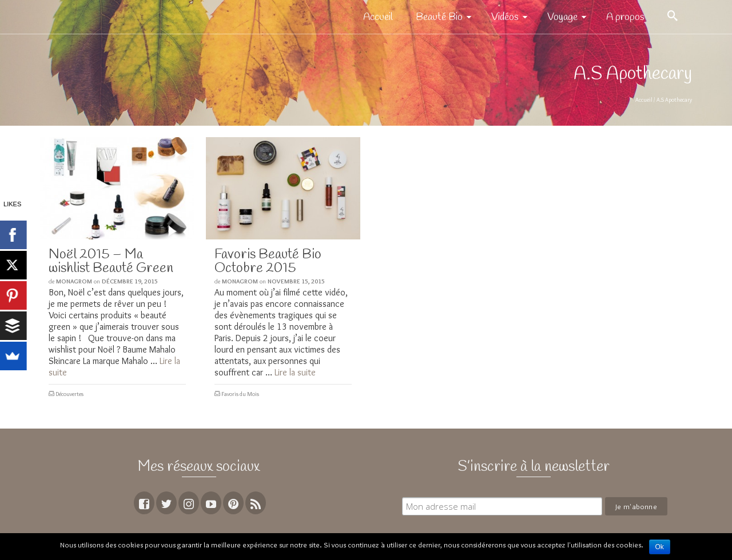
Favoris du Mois (240, 394)
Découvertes (69, 394)
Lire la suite (295, 372)
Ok (660, 547)
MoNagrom (74, 281)
